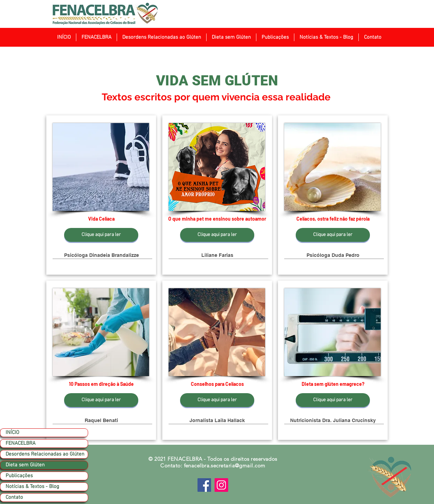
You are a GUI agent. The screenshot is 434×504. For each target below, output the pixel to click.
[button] (96, 37)
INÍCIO (12, 433)
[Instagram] (221, 485)
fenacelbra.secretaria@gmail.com (225, 465)
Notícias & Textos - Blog (32, 487)
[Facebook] (204, 485)
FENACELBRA (21, 443)
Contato (14, 497)
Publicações (19, 476)
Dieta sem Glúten (25, 465)
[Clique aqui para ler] (101, 235)
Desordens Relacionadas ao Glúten (45, 454)
